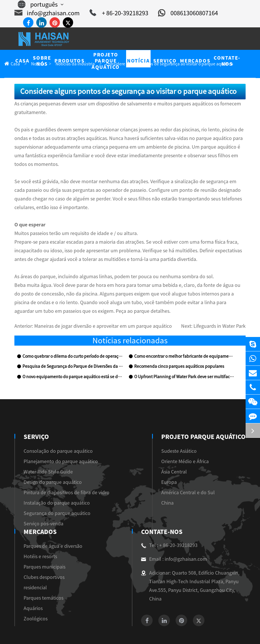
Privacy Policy (141, 633)
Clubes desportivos (213, 456)
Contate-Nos (43, 506)
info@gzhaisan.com (44, 13)
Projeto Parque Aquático (147, 411)
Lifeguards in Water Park (222, 301)
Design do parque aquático (48, 456)
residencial (206, 467)
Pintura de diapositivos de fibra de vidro (61, 467)
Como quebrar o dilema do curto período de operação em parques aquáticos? (72, 331)
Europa (113, 456)
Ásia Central (118, 446)
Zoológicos (206, 498)
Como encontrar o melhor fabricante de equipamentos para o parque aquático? (184, 331)
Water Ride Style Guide (45, 446)
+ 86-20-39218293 (110, 13)
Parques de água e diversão (221, 425)
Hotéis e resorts (210, 436)
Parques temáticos (212, 477)
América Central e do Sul (130, 467)
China (112, 477)
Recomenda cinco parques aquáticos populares (173, 341)
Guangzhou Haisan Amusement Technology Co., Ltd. (123, 624)
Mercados (212, 411)
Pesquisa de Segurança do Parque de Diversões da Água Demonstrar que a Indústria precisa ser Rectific (72, 341)
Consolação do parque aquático (52, 425)
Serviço (36, 411)
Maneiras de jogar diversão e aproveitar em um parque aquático (91, 301)
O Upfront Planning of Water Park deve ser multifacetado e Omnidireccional (184, 351)
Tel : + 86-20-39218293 (50, 520)
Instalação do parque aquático (51, 477)
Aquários (204, 487)
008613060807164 (176, 13)
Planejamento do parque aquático (54, 436)
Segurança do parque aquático (51, 487)
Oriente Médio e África (128, 436)
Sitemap (113, 633)
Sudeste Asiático (122, 425)
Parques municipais (214, 446)
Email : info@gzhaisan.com (53, 533)
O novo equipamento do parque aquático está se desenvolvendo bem (72, 351)
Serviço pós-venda (41, 498)
